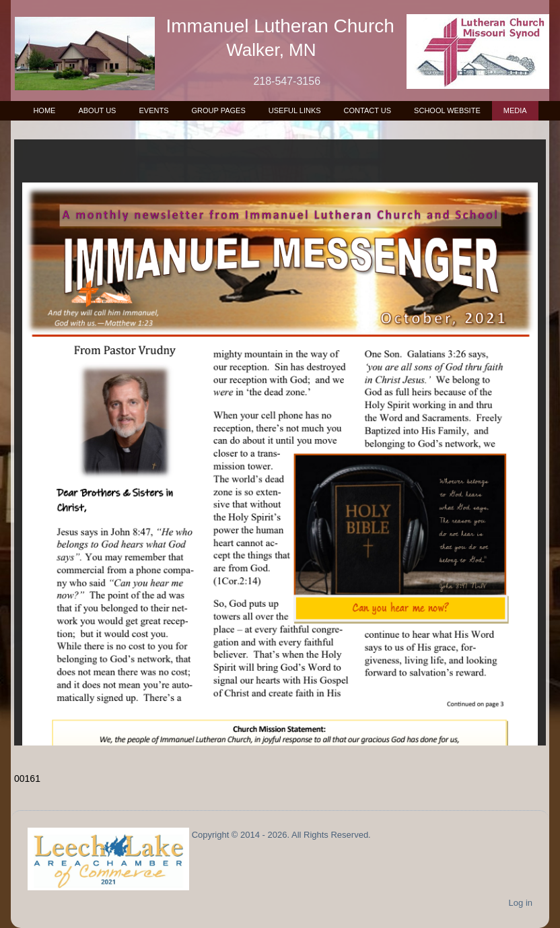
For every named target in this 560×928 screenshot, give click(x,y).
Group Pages (218, 110)
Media (515, 110)
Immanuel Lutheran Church (280, 26)
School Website (447, 110)
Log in (521, 903)
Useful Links (295, 110)
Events (153, 110)
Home (44, 110)
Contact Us (368, 110)
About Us (97, 110)
